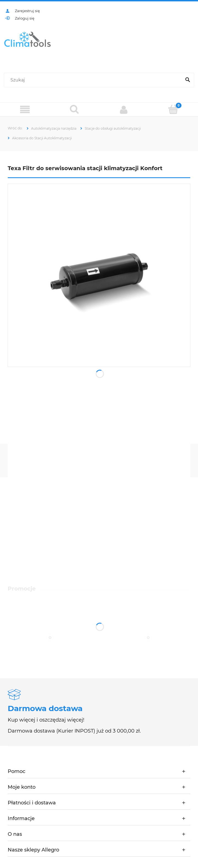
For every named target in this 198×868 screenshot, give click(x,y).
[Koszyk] (173, 109)
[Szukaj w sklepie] (94, 80)
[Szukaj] (188, 80)
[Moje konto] (124, 110)
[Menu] (25, 110)
